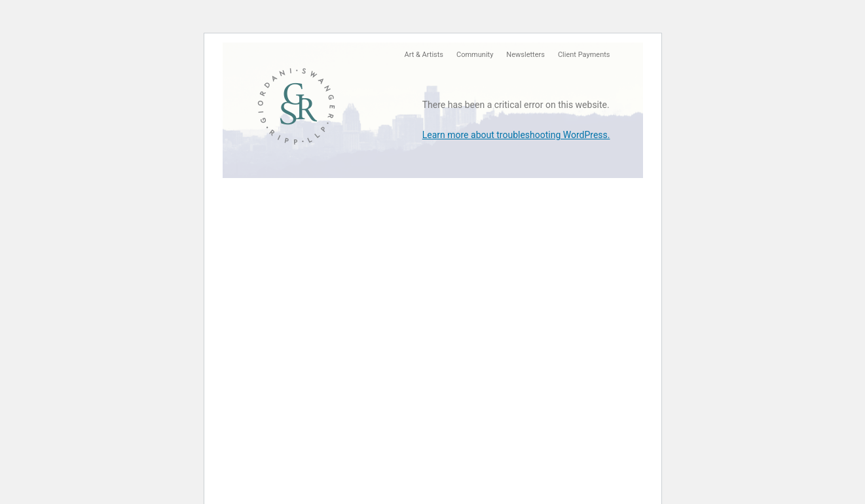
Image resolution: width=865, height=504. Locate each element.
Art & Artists (424, 55)
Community (475, 55)
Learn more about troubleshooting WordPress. (516, 135)
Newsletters (525, 55)
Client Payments (584, 55)
